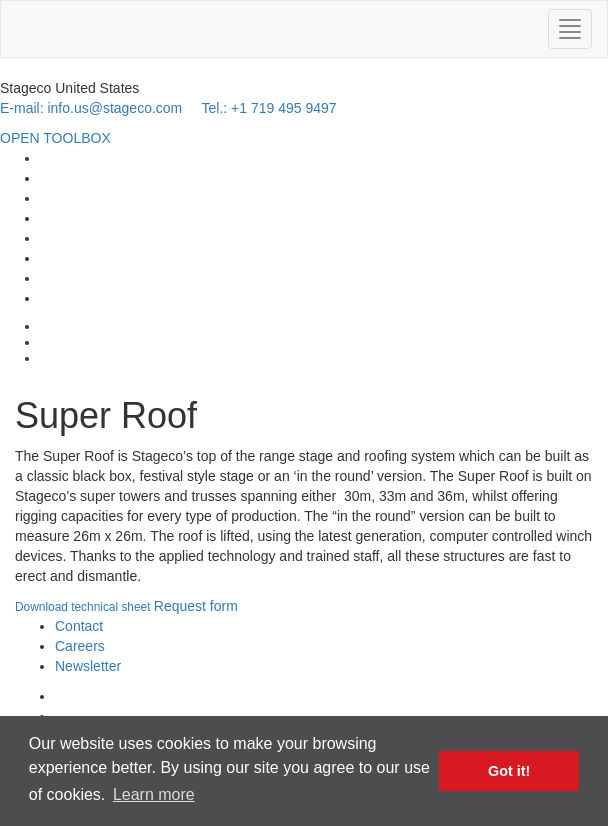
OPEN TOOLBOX (55, 138)
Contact (79, 626)
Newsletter (88, 666)
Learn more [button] (154, 794)
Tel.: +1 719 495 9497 (268, 108)
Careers (80, 646)
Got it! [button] (509, 771)
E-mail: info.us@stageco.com (91, 108)
